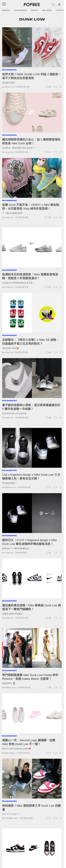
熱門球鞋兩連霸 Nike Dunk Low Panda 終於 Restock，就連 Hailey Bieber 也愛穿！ (30, 677)
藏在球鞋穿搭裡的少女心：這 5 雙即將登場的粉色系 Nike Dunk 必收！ (31, 141)
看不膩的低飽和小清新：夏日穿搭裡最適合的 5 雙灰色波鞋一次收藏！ (31, 407)
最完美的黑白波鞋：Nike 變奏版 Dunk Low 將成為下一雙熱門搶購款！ (32, 607)
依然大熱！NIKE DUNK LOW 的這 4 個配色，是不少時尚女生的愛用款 (32, 76)
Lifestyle (61, 10)
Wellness (47, 10)
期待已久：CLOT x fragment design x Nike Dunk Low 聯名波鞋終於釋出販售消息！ (30, 542)
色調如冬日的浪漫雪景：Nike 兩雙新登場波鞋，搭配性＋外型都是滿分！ (30, 276)
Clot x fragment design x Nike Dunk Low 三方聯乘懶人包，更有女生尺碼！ (31, 477)
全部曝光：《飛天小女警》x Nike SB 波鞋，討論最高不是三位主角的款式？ (31, 342)
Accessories (20, 10)
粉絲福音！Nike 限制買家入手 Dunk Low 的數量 (32, 808)
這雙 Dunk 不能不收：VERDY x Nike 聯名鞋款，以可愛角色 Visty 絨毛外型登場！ (31, 207)
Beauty (35, 10)
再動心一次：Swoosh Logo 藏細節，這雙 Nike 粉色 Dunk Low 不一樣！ (29, 742)
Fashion (6, 10)
